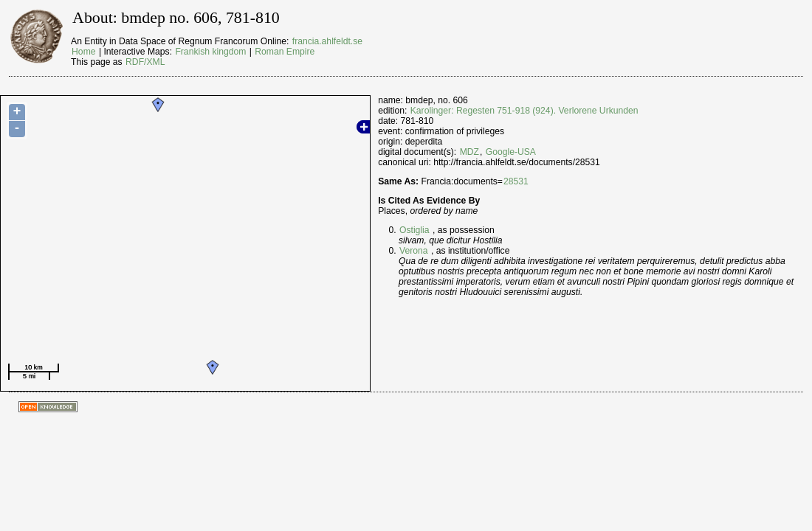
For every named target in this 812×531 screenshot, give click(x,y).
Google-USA (511, 152)
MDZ (469, 152)
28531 (516, 181)
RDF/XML (145, 62)
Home (83, 52)
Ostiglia (414, 230)
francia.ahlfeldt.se (327, 41)
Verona (414, 251)
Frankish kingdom (210, 52)
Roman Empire (285, 52)
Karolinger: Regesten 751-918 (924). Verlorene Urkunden (524, 111)
